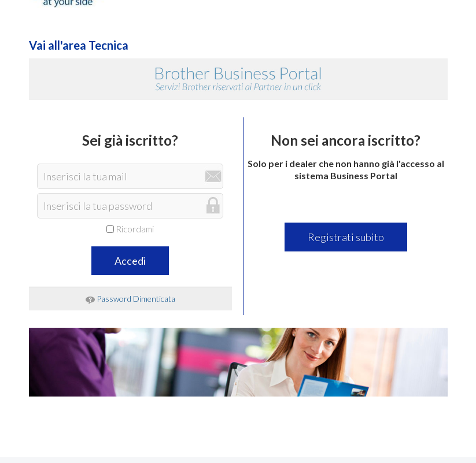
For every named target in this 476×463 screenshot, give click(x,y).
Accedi (130, 261)
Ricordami (130, 229)
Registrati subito (346, 237)
